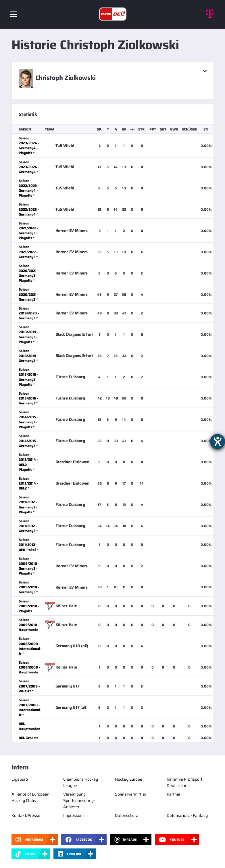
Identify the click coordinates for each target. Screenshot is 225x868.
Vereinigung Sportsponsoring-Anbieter (79, 800)
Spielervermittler (131, 794)
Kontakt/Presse (26, 815)
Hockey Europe (129, 779)
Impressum (73, 815)
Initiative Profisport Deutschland (184, 782)
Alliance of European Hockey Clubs (30, 797)
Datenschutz (126, 815)
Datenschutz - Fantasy (187, 815)
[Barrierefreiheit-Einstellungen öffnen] (218, 441)
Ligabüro (20, 779)
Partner (174, 794)
